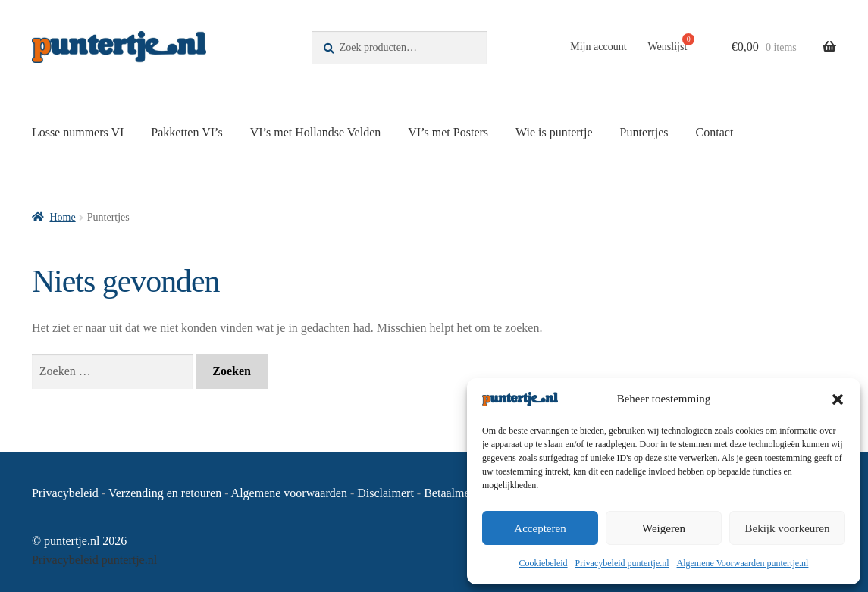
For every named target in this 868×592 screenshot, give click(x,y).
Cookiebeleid (544, 563)
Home (62, 217)
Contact (715, 132)
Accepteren (540, 528)
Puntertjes (644, 132)
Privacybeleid (65, 493)
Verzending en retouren (165, 493)
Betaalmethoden (463, 493)
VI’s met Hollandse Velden (316, 132)
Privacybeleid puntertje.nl (622, 563)
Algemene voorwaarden (289, 493)
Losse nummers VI (78, 132)
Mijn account (598, 47)
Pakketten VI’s (186, 132)
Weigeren (664, 528)
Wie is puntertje (554, 132)
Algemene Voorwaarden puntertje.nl (743, 563)
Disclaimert (385, 493)
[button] (838, 399)
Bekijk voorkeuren (787, 528)
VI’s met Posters (448, 132)
